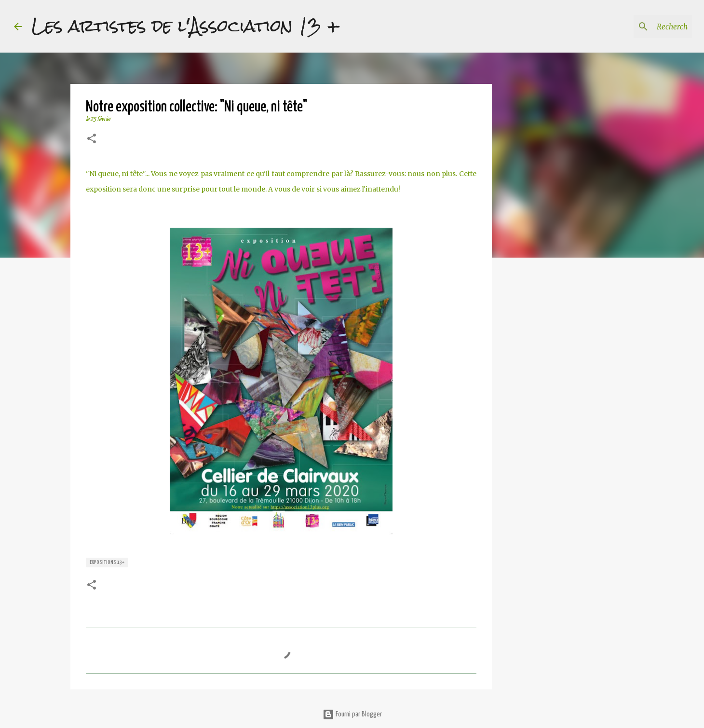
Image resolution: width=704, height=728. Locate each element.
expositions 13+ (107, 562)
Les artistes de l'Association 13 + (186, 26)
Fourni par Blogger (352, 714)
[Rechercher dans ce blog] (641, 27)
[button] (92, 140)
